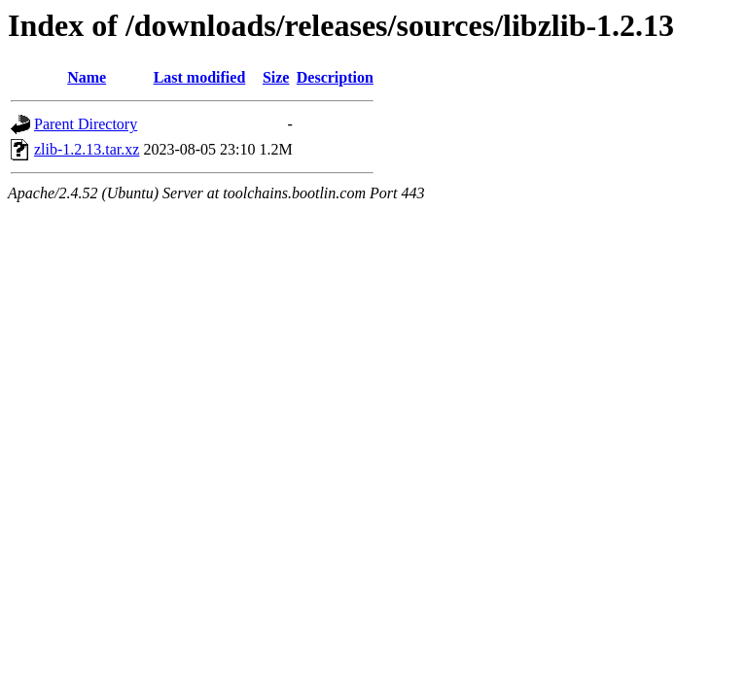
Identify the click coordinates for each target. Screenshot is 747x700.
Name (87, 77)
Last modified (200, 77)
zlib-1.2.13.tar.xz (87, 149)
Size (276, 77)
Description (335, 77)
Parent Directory (86, 124)
